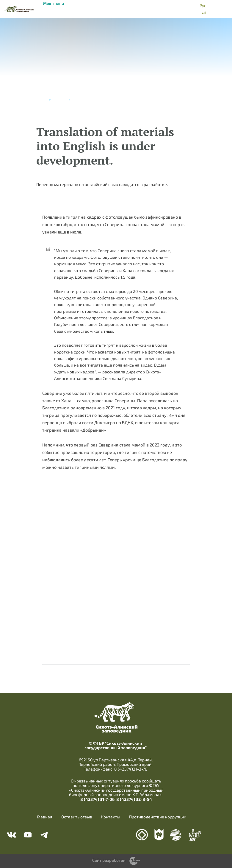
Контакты (111, 817)
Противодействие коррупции (158, 817)
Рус (203, 5)
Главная (45, 817)
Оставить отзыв (77, 817)
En (204, 12)
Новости (60, 99)
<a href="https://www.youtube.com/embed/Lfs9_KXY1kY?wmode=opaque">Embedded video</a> (116, 573)
